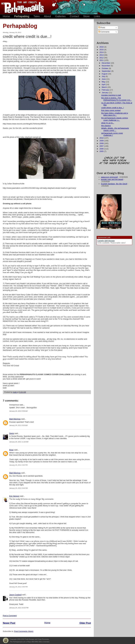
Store (86, 16)
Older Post (85, 623)
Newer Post (9, 623)
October (105, 68)
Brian (11, 450)
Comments (104, 32)
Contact (74, 16)
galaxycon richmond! (109, 177)
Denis (12, 433)
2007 (102, 146)
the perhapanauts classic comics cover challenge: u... (115, 119)
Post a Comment (10, 616)
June (104, 79)
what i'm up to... (108, 123)
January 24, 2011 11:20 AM (19, 442)
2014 (102, 52)
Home (6, 16)
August (105, 74)
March (105, 87)
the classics (106, 126)
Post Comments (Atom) (24, 631)
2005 (102, 151)
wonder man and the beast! (112, 179)
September (107, 71)
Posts (102, 28)
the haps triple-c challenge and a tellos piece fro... (115, 114)
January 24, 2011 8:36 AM (18, 425)
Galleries (60, 16)
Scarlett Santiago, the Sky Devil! (114, 184)
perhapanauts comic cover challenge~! (112, 134)
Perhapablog (22, 16)
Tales (37, 16)
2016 (102, 47)
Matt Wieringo (15, 419)
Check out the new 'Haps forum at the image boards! (114, 161)
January (105, 93)
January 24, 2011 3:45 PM (18, 587)
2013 (102, 55)
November (106, 66)
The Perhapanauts (21, 7)
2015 (102, 50)
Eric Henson (14, 496)
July (104, 76)
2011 (102, 60)
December (106, 63)
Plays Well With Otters (6, 640)
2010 (102, 138)
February (106, 90)
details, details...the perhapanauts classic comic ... (115, 129)
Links (97, 16)
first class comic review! (111, 110)
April (104, 84)
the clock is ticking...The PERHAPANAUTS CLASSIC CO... (116, 99)
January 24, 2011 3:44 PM (18, 488)
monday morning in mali (111, 95)
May (104, 82)
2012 (102, 58)
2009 (102, 141)
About (47, 16)
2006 (102, 149)
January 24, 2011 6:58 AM (18, 411)
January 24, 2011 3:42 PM (18, 465)
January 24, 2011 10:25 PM (19, 608)
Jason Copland (15, 595)
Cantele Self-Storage (106, 241)
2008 (102, 143)
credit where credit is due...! (112, 108)
